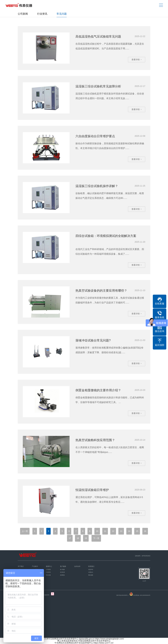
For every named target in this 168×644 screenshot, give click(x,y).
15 (137, 531)
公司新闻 (23, 14)
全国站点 (91, 572)
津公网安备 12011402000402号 (142, 595)
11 (105, 531)
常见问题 (62, 14)
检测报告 (62, 575)
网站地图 (91, 575)
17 (70, 538)
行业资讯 (42, 14)
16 (145, 531)
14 (129, 531)
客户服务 (62, 570)
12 (113, 531)
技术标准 (62, 572)
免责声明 (91, 570)
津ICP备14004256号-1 (122, 595)
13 (121, 531)
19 (86, 538)
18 (78, 538)
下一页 (96, 538)
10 (97, 531)
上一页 (25, 531)
